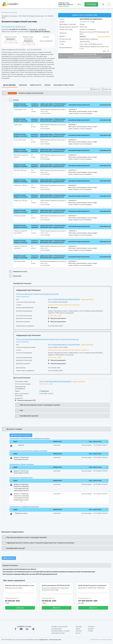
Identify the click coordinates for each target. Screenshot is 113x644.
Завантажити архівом (21, 435)
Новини (78, 629)
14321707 (83, 36)
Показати (53, 308)
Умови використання (55, 640)
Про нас (78, 633)
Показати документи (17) (25, 400)
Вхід (79, 4)
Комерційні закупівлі (58, 633)
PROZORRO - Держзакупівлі (59, 627)
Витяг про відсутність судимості (85, 54)
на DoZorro (42, 29)
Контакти (79, 631)
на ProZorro (33, 29)
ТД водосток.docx (21, 513)
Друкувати (9, 558)
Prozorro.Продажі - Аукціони (60, 631)
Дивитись (20, 608)
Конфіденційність (44, 640)
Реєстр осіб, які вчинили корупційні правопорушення (85, 57)
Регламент (91, 627)
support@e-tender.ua (66, 4)
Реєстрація (91, 4)
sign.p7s (21, 445)
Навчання (79, 627)
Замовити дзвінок (64, 6)
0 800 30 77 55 (63, 3)
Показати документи (57, 318)
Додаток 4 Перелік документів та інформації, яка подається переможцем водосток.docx (21, 498)
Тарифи (90, 631)
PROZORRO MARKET (57, 629)
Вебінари (91, 629)
